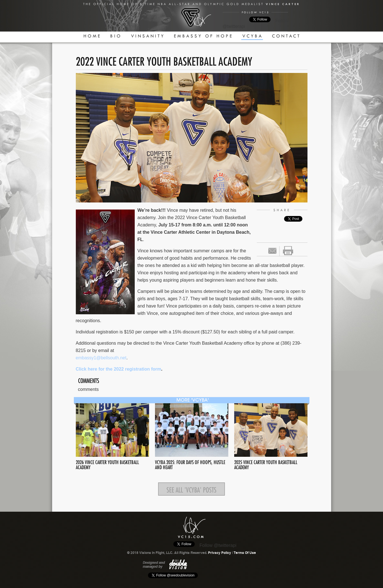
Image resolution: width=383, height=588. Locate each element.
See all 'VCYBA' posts (191, 489)
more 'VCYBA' (193, 400)
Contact (286, 36)
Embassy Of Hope (203, 36)
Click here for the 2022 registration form (119, 369)
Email (272, 251)
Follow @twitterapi (218, 545)
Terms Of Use (245, 553)
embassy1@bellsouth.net (101, 358)
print (288, 251)
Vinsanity (148, 36)
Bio (116, 36)
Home (92, 36)
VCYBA (253, 36)
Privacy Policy (220, 553)
